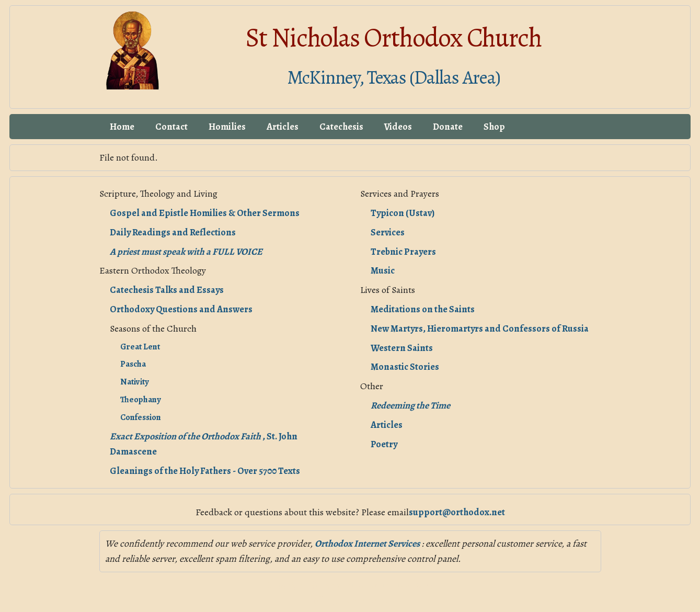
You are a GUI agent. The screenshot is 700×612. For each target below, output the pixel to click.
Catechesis (341, 127)
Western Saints (402, 348)
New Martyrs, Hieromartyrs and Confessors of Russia (480, 328)
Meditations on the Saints (423, 309)
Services (388, 232)
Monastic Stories (405, 367)
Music (383, 270)
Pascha (133, 364)
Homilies (227, 127)
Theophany (141, 400)
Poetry (384, 444)
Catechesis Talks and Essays (167, 290)
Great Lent (140, 347)
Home (122, 127)
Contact (171, 127)
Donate (448, 127)
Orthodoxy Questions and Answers (181, 309)
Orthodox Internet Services (368, 543)
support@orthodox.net (457, 512)
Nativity (135, 382)
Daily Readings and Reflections (173, 232)
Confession (141, 417)
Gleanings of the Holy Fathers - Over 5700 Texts (205, 471)
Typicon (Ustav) (403, 213)
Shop (494, 127)
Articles (283, 127)
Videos (398, 127)
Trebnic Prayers (403, 252)
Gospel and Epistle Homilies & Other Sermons (205, 213)
